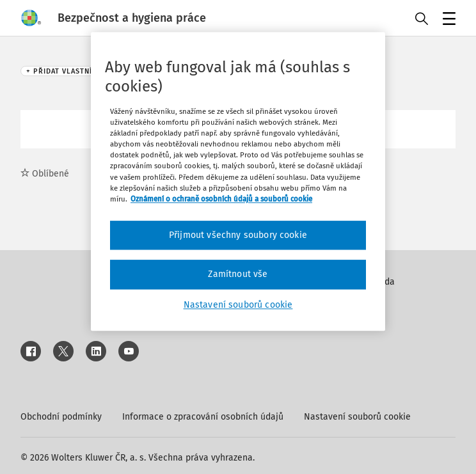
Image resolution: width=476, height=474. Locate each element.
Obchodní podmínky (61, 417)
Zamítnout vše (238, 275)
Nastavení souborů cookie (357, 417)
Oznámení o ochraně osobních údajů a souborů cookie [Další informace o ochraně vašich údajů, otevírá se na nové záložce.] (221, 199)
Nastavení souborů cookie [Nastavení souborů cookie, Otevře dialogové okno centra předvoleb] (238, 305)
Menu (447, 20)
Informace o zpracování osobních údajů (203, 417)
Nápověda (374, 282)
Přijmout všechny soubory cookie (238, 235)
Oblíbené (45, 174)
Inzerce (368, 298)
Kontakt (369, 316)
